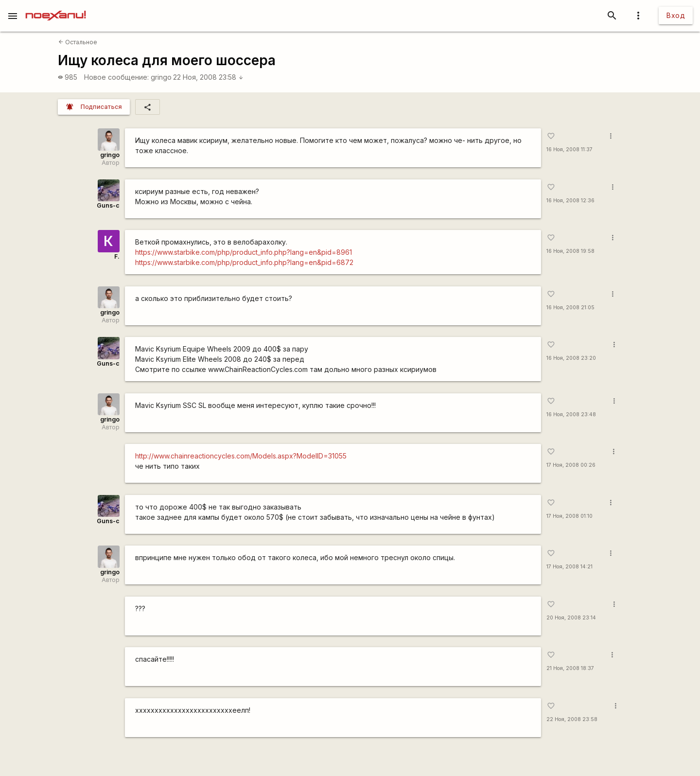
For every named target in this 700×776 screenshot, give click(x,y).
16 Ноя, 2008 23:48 (571, 414)
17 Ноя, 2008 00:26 (571, 465)
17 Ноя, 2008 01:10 (569, 516)
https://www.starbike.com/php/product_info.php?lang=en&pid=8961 (244, 252)
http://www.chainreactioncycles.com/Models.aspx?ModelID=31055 (241, 456)
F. (117, 256)
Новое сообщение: (116, 77)
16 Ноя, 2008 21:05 (570, 308)
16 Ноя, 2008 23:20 (571, 358)
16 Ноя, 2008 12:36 (570, 201)
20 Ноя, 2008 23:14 (571, 618)
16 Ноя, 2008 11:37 (569, 150)
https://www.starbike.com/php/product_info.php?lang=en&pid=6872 (244, 262)
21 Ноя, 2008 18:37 (570, 668)
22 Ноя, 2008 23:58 (208, 77)
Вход (676, 15)
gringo (161, 77)
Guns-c (108, 205)
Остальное (78, 42)
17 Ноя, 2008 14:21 (569, 567)
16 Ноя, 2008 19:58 (570, 251)
